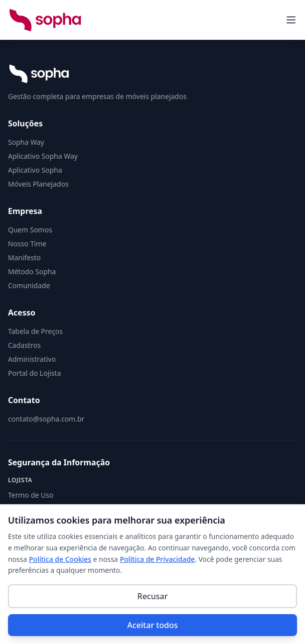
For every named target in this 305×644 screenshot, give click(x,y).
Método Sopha (32, 271)
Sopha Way (26, 142)
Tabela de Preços (35, 331)
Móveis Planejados (38, 184)
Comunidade (29, 285)
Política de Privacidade (157, 559)
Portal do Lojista (34, 373)
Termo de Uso (31, 495)
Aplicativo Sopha (35, 170)
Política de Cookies (60, 559)
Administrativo (32, 359)
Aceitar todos (152, 625)
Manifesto (24, 258)
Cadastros (24, 345)
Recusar (153, 596)
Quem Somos (30, 230)
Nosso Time (27, 244)
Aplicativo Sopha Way (43, 156)
